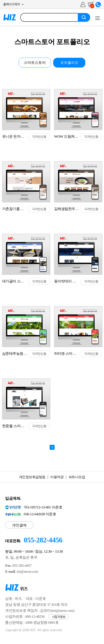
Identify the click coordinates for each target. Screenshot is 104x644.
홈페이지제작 (12, 4)
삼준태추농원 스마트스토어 (24, 354)
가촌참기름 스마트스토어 (22, 209)
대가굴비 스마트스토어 (20, 281)
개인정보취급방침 (32, 477)
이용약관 (57, 477)
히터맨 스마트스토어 (70, 354)
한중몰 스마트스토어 (18, 426)
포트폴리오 (69, 63)
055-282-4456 (43, 540)
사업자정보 (59, 617)
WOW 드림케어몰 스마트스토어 (79, 137)
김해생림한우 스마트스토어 (76, 209)
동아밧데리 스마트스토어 (74, 281)
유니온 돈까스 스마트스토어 (24, 137)
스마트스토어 (35, 63)
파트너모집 (77, 477)
